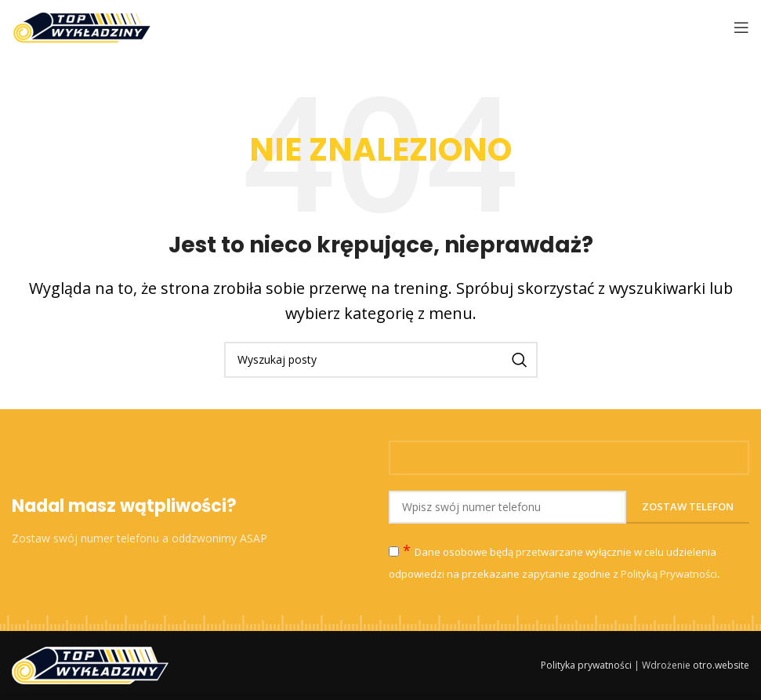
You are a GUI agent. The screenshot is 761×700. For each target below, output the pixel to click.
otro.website (721, 665)
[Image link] (90, 664)
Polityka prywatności (586, 665)
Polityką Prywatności (669, 574)
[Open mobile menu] (741, 27)
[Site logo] (82, 26)
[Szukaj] (381, 360)
